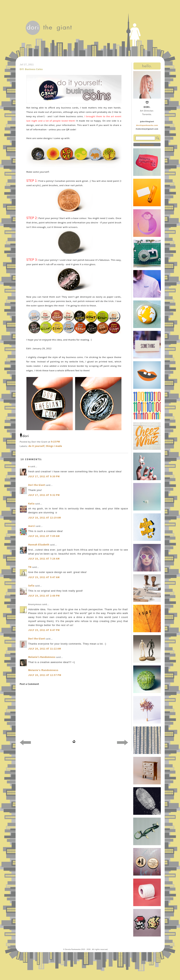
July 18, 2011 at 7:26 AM (44, 559)
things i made (54, 446)
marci (32, 526)
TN (30, 567)
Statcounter (147, 145)
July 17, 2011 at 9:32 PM (44, 495)
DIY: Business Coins (31, 69)
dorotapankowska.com (147, 125)
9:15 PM (55, 442)
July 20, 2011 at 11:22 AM (45, 649)
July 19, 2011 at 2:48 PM (44, 596)
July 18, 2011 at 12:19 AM (45, 518)
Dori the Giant (37, 485)
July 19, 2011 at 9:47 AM (44, 577)
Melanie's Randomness (42, 657)
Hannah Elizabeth (39, 545)
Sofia (31, 586)
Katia (31, 504)
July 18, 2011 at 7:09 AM (44, 536)
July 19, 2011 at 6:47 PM (44, 630)
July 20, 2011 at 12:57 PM (45, 675)
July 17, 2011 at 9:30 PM (44, 476)
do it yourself (36, 446)
